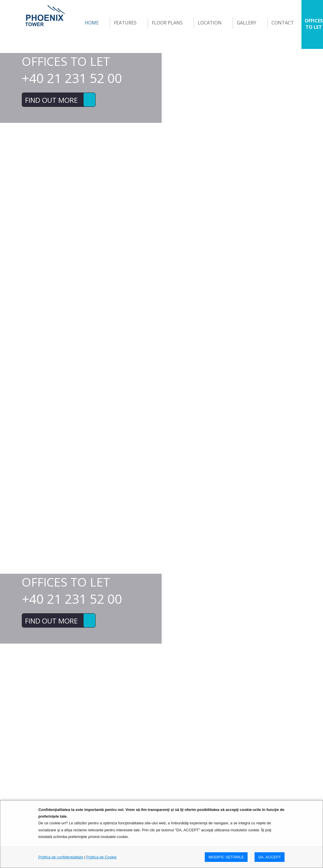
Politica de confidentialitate (61, 857)
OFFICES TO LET (314, 24)
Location (210, 23)
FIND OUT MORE (51, 100)
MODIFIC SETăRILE (226, 857)
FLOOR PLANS (167, 23)
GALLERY (247, 23)
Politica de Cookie (101, 857)
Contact (283, 23)
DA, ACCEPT (270, 857)
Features (125, 23)
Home (92, 23)
